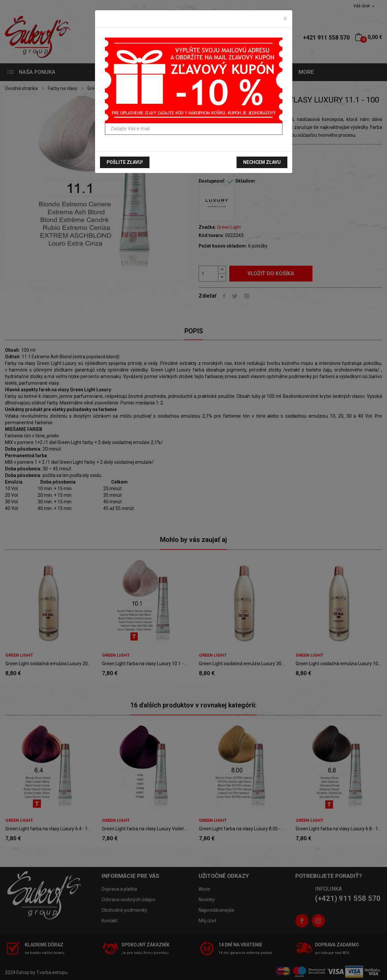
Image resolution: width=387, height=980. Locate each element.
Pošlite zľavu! (125, 162)
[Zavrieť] (285, 18)
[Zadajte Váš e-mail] (194, 129)
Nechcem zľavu (262, 162)
